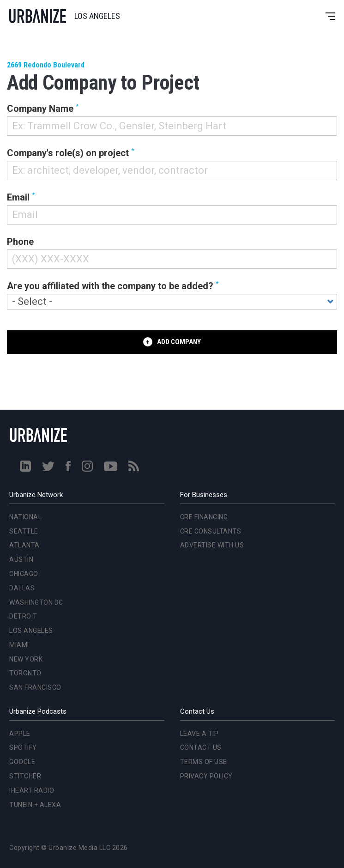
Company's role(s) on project (68, 153)
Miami (19, 645)
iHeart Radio (32, 790)
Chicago (24, 574)
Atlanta (24, 545)
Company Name (40, 109)
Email (18, 197)
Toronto (25, 673)
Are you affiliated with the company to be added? (110, 286)
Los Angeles (31, 631)
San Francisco (35, 687)
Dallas (22, 588)
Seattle (24, 531)
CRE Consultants (211, 531)
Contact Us (201, 747)
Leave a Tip (199, 734)
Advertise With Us (212, 545)
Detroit (23, 616)
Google (22, 762)
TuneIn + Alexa (35, 805)
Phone (20, 242)
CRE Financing (204, 517)
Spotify (23, 747)
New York (26, 659)
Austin (21, 559)
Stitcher (25, 776)
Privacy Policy (206, 776)
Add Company (179, 342)
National (25, 517)
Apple (20, 734)
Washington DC (36, 602)
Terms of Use (204, 762)
